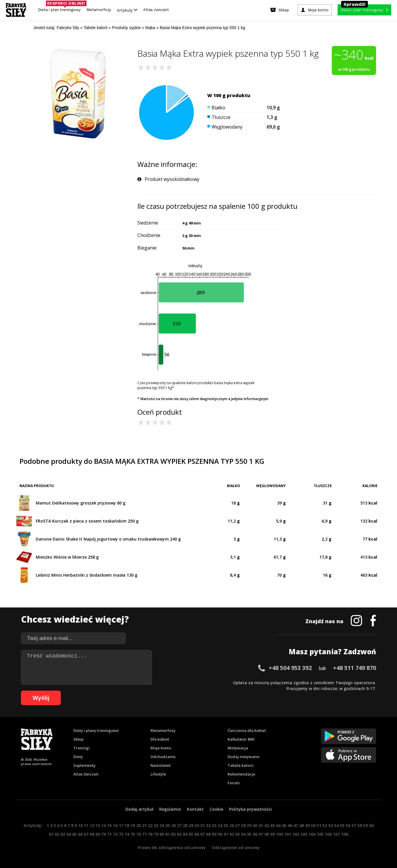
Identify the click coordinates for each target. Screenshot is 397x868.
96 (255, 834)
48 (302, 825)
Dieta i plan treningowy (61, 8)
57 (354, 825)
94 (243, 834)
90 (220, 834)
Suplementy (84, 765)
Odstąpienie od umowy (236, 847)
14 (104, 825)
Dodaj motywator (244, 757)
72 (115, 834)
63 (63, 834)
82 (173, 834)
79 (156, 834)
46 (290, 825)
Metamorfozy (99, 10)
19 (133, 825)
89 (214, 834)
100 (279, 834)
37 (238, 825)
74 (127, 834)
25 (168, 825)
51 (319, 825)
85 (191, 834)
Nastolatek (161, 765)
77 (144, 834)
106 (328, 834)
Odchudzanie (163, 757)
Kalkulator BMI (241, 739)
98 (267, 834)
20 (139, 825)
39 (249, 825)
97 (261, 834)
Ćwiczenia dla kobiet (247, 730)
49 (307, 825)
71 (109, 834)
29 (191, 825)
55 (342, 825)
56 (348, 825)
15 (109, 825)
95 (249, 834)
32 (208, 825)
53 (331, 825)
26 (173, 825)
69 (98, 834)
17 (121, 825)
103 (304, 834)
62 (57, 834)
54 (336, 825)
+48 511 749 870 (355, 668)
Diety (78, 757)
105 (320, 834)
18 (127, 825)
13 (98, 825)
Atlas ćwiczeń (156, 10)
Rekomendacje (241, 774)
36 (232, 825)
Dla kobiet (160, 739)
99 (272, 834)
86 (197, 834)
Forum (234, 783)
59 (366, 825)
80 (162, 834)
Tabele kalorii (241, 765)
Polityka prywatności (250, 809)
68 (92, 834)
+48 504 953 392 (290, 668)
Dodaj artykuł (139, 809)
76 (139, 834)
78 (150, 834)
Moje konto (161, 748)
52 (325, 825)
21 (144, 825)
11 (86, 825)
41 (261, 825)
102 (296, 834)
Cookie (216, 809)
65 (75, 834)
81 (168, 834)
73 (121, 834)
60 (371, 825)
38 (243, 825)
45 (284, 825)
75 (133, 834)
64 (69, 834)
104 (312, 834)
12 (92, 825)
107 (336, 834)
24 (162, 825)
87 (203, 834)
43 (272, 825)
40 (255, 825)
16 (115, 825)
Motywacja (238, 748)
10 (80, 825)
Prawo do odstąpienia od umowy (172, 847)
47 (296, 825)
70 (104, 834)
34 (220, 825)
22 (150, 825)
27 (179, 825)
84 (185, 834)
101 (288, 834)
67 (86, 834)
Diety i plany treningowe (96, 730)
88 (208, 834)
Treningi (81, 748)
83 (179, 834)
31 (203, 825)
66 (80, 834)
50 (313, 825)
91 (226, 834)
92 (232, 834)
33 (214, 825)
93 (238, 834)
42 (267, 825)
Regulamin (170, 809)
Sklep (78, 739)
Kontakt (195, 809)
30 (197, 825)
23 (156, 825)
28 (185, 825)
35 (226, 825)
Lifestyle (158, 774)
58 (360, 825)
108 (345, 834)
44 (278, 825)
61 (51, 834)
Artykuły (127, 10)
